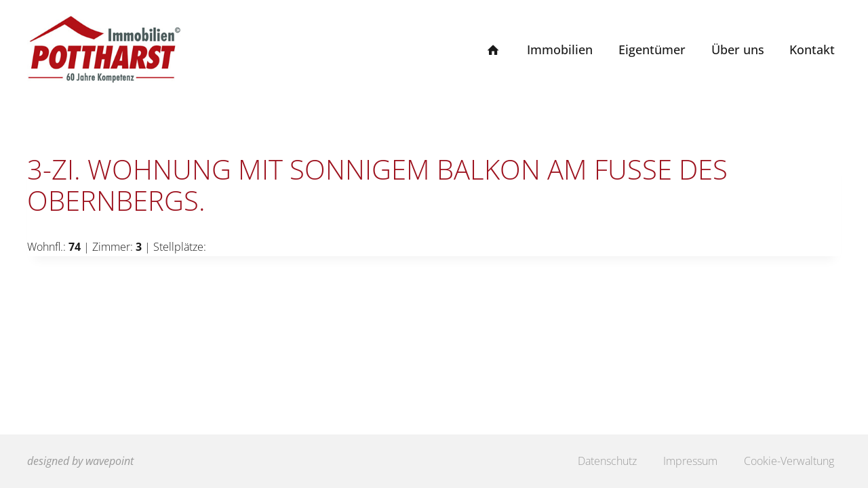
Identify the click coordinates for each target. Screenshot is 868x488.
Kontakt (812, 49)
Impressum (690, 461)
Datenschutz (607, 461)
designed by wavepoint (80, 461)
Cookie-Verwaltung (789, 461)
